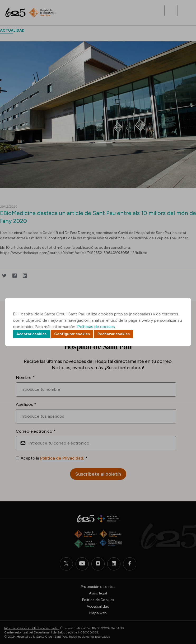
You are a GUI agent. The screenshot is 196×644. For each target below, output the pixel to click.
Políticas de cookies (96, 327)
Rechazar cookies (114, 334)
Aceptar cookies (31, 334)
